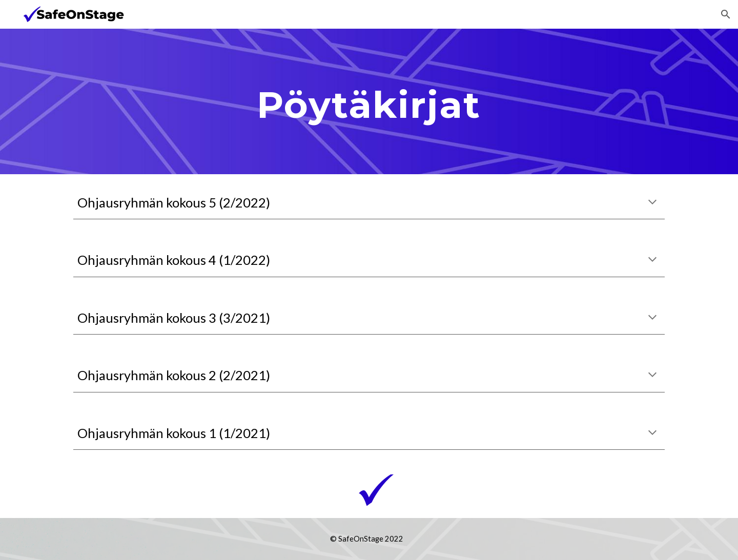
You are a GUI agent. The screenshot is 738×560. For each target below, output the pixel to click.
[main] (369, 101)
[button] (726, 14)
